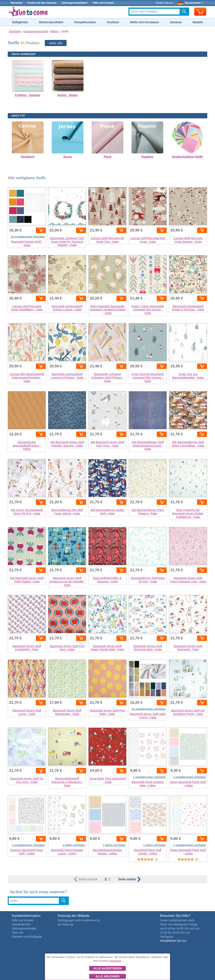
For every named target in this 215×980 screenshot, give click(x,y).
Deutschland (190, 3)
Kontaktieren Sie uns (173, 941)
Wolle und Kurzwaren (145, 22)
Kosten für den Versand (42, 3)
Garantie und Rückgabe (27, 937)
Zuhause (176, 22)
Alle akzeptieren (108, 968)
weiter (129, 879)
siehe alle (56, 43)
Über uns (18, 933)
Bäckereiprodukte (51, 22)
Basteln (198, 22)
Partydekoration (85, 22)
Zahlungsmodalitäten (75, 3)
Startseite (16, 3)
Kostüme (113, 22)
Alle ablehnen (107, 976)
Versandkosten (21, 924)
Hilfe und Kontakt (103, 3)
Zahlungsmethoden (24, 928)
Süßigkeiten (20, 22)
